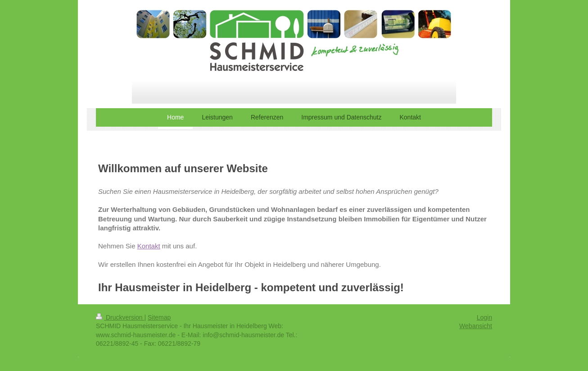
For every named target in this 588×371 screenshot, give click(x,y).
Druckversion (120, 317)
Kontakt (149, 246)
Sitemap (159, 317)
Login (484, 317)
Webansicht (476, 326)
